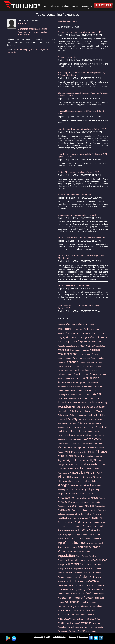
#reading (92, 556)
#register (63, 565)
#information (68, 468)
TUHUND (26, 6)
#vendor (86, 623)
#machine (87, 494)
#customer (67, 406)
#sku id (69, 594)
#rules (92, 573)
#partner (73, 518)
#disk (102, 423)
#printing (63, 535)
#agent (89, 333)
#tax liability (74, 611)
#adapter (97, 329)
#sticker (78, 598)
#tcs (89, 611)
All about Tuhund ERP (68, 57)
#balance (95, 350)
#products (78, 539)
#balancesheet (67, 354)
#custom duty (100, 402)
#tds (93, 611)
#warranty (84, 627)
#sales (84, 577)
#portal (100, 526)
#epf (80, 444)
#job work (87, 477)
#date (73, 415)
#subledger (72, 602)
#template (64, 615)
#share (91, 589)
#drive (71, 431)
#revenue (69, 573)
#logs (60, 494)
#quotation (67, 556)
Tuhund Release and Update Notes (74, 285)
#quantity (86, 552)
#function (89, 456)
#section (101, 581)
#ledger (63, 485)
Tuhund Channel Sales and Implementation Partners (82, 238)
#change (62, 374)
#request (97, 565)
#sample (62, 581)
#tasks (92, 606)
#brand (83, 362)
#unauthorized (79, 619)
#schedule (72, 581)
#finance (101, 452)
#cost (97, 394)
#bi (74, 358)
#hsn (99, 460)
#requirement (65, 569)
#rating (85, 556)
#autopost (76, 350)
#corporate (88, 395)
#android (95, 337)
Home (45, 6)
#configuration (64, 386)
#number (75, 510)
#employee (93, 439)
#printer (96, 530)
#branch (72, 362)
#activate (78, 329)
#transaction (65, 619)
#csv (75, 403)
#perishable (95, 522)
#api (104, 337)
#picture (67, 526)
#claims (94, 374)
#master (88, 502)
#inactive (79, 464)
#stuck (61, 602)
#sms (81, 594)
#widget (72, 631)
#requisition (78, 569)
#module (90, 506)
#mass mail (78, 502)
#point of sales (82, 526)
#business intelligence (80, 366)
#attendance (86, 345)
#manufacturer (84, 498)
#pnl (73, 526)
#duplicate (79, 431)
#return (61, 573)
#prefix (67, 530)
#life (81, 485)
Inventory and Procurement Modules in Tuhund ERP (82, 129)
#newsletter (100, 506)
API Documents (59, 637)
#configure (76, 386)
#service (100, 585)
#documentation (76, 427)
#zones (95, 631)
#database (64, 415)
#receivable (64, 560)
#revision (78, 573)
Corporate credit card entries (33, 29)
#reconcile (85, 560)
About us (72, 637)
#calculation (95, 366)
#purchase (65, 551)
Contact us (84, 637)
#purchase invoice (67, 547)
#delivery (72, 419)
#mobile (72, 506)
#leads (81, 481)
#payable (83, 518)
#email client (101, 435)
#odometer (85, 510)
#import (70, 464)
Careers (76, 6)
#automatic (64, 350)
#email (78, 439)
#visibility (96, 623)
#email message (65, 440)
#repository (86, 565)
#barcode (67, 358)
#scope (81, 581)
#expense (88, 447)
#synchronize (64, 606)
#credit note (94, 398)
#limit (88, 485)
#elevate (71, 435)
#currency (85, 402)
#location (72, 489)
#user (62, 623)
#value (70, 623)
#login (91, 489)
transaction (12, 52)
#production (64, 539)
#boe (93, 358)
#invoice (64, 477)
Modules (66, 6)
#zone (88, 631)
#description (63, 423)
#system (75, 606)
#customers (83, 407)
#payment (95, 518)
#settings (82, 589)
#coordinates (76, 395)
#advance (71, 333)
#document (63, 427)
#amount (72, 337)
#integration (78, 473)
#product (96, 534)
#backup (85, 350)
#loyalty (67, 494)
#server (91, 585)
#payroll (63, 522)
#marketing (65, 502)
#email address (85, 435)
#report (74, 564)
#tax (83, 610)
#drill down (63, 431)
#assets (61, 346)
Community (38, 637)
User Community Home (67, 21)
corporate (18, 50)
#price (86, 530)
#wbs (92, 627)
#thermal (75, 615)
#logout (99, 490)
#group (62, 460)
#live (99, 485)
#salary (62, 577)
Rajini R (22, 24)
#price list (76, 530)
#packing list (63, 518)
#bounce (62, 362)
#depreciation (97, 419)
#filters (91, 452)
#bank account (84, 354)
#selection (62, 585)
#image (61, 464)
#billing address (83, 358)
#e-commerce (91, 431)
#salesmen (95, 577)
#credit (62, 402)
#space (102, 594)
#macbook (76, 494)
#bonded (100, 358)
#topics (84, 615)
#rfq (86, 573)
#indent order (91, 464)
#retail (98, 569)
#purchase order (89, 547)
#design (73, 423)
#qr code (77, 552)
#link (94, 485)
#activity (88, 329)
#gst (93, 460)
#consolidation (88, 386)
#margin (103, 498)
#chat (77, 374)
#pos (61, 530)
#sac (104, 573)
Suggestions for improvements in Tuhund (77, 215)
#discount (83, 423)
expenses (38, 50)
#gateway (99, 456)
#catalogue (85, 370)
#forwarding (79, 456)
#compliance (93, 382)
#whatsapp (63, 631)
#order (81, 514)
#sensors (82, 585)
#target (85, 606)
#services (63, 589)
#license (74, 485)
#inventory (94, 472)
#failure (78, 452)
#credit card (82, 398)
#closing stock (64, 378)
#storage (100, 598)
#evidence (98, 444)
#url (99, 619)
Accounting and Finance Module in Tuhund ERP (80, 32)
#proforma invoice (71, 543)
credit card (48, 50)
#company (80, 382)
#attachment (71, 346)
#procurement (83, 535)
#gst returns (84, 460)
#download (101, 427)
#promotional (101, 543)
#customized (64, 411)
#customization (98, 407)
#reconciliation (99, 560)
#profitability (97, 539)
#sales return (72, 577)
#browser (91, 362)
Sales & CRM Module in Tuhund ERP (75, 195)
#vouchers (63, 627)
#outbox (88, 514)
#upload (91, 619)
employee (28, 50)
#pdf (71, 522)
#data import (89, 411)
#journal (97, 477)
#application (71, 342)
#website (99, 627)
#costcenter (63, 398)
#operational (71, 514)
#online (94, 510)
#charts (70, 374)
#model (81, 506)
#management (67, 498)
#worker (81, 631)
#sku (76, 594)
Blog (48, 637)
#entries (73, 444)
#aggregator (99, 333)
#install (96, 468)
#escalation (88, 444)
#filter (84, 452)
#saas (99, 573)
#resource (89, 569)
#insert (89, 468)
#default (93, 415)
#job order (76, 477)
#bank (95, 354)
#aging (62, 337)
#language (73, 481)
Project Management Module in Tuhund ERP (79, 172)
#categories (96, 370)
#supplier (84, 602)
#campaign (63, 370)
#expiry (61, 452)
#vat (77, 623)
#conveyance (64, 395)
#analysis (84, 337)
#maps (94, 498)
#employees (63, 444)
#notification (64, 510)
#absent (62, 325)
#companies (65, 382)
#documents (89, 427)
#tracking (92, 615)
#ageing (80, 333)
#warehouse (73, 627)
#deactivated (83, 415)
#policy (93, 526)
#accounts (66, 329)
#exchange (74, 447)
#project (90, 543)
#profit (88, 539)
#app (61, 342)
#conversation (90, 390)
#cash (77, 370)
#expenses (99, 448)
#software (91, 593)
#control (79, 390)
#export (69, 452)
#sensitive (72, 585)
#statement (66, 598)
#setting (73, 589)
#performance (82, 522)
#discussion (94, 423)
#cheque (85, 374)
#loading (62, 490)
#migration (63, 506)
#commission (91, 378)
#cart (71, 370)
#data (99, 411)
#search (91, 581)
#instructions (64, 473)
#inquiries (80, 468)
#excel (62, 447)
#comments (76, 378)
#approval (84, 341)
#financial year (66, 456)
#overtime (97, 514)
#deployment (84, 419)
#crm (70, 402)
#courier (73, 398)
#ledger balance (92, 481)
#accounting (87, 324)
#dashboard (76, 411)
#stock (88, 598)
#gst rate (72, 460)
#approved (96, 342)
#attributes (100, 346)
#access (72, 324)
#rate (78, 556)
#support (93, 602)
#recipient (75, 560)
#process (72, 535)
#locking (82, 490)
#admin (61, 333)
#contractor (70, 390)
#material (96, 502)
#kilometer (63, 481)
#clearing (103, 374)
